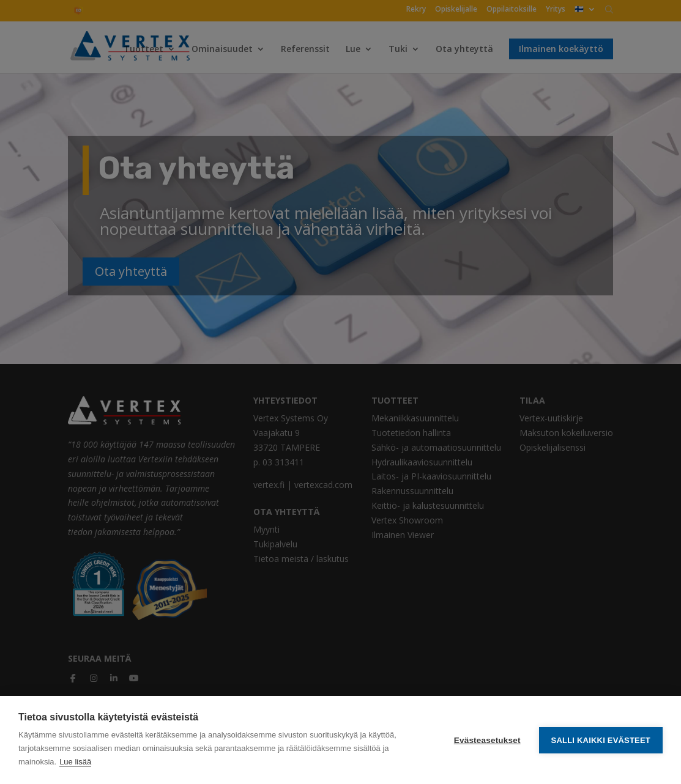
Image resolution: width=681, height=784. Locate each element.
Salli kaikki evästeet (601, 740)
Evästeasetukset (487, 740)
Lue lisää (75, 762)
